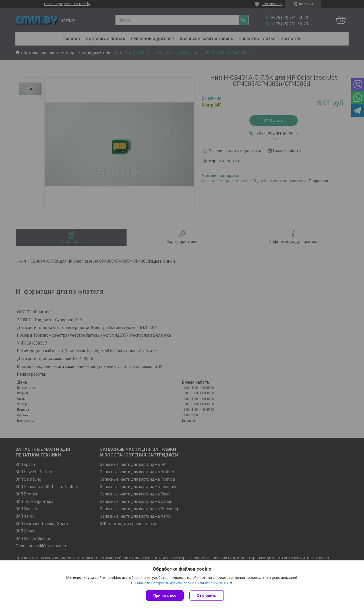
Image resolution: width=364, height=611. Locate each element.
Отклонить (207, 595)
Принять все (165, 595)
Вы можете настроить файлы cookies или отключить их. (180, 583)
